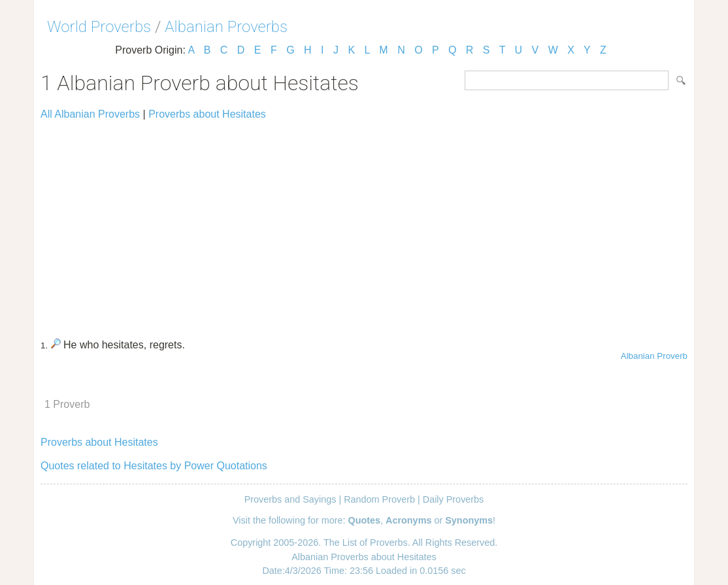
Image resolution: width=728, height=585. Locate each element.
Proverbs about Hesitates (207, 114)
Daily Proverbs (454, 499)
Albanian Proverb (654, 356)
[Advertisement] (364, 224)
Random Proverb (379, 499)
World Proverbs (99, 27)
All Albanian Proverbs (90, 114)
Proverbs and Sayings (290, 499)
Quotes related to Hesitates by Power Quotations (154, 466)
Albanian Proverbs (226, 27)
